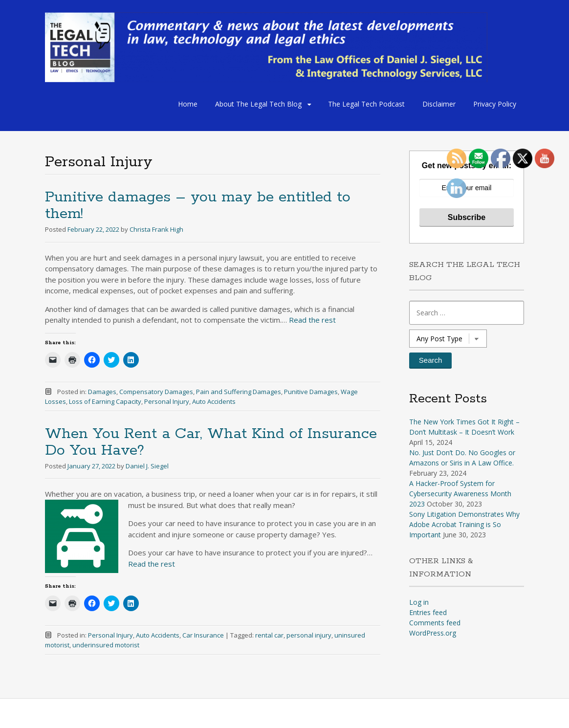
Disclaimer (439, 104)
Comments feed (435, 623)
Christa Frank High (156, 229)
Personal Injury (167, 401)
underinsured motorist (106, 645)
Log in (419, 602)
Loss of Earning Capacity (105, 401)
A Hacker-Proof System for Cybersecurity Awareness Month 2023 (460, 494)
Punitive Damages (311, 392)
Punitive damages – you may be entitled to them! (198, 206)
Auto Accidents (214, 401)
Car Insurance (203, 635)
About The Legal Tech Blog (258, 104)
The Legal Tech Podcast (366, 104)
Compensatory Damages (156, 392)
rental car (269, 635)
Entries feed (428, 612)
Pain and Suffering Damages (239, 392)
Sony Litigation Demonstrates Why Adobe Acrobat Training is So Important (464, 524)
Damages (102, 392)
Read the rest (312, 320)
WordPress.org (433, 633)
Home (188, 104)
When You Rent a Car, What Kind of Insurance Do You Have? (211, 442)
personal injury (309, 635)
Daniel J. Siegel (147, 466)
